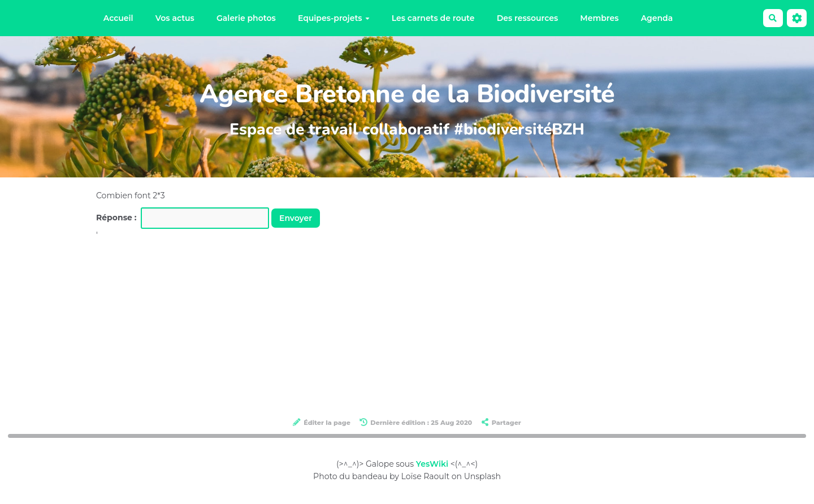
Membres (599, 18)
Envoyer (296, 218)
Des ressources (527, 18)
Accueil (118, 18)
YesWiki (432, 464)
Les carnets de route (433, 18)
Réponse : (118, 218)
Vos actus (175, 18)
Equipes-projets (334, 18)
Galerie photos (246, 18)
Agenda (657, 18)
